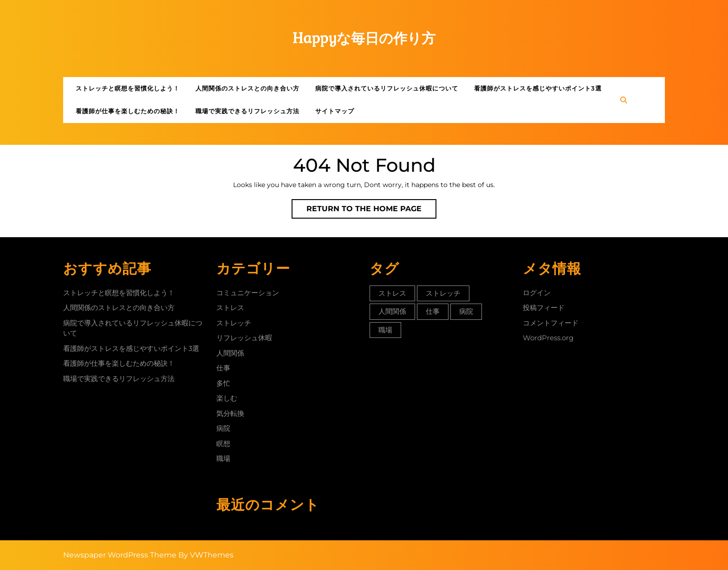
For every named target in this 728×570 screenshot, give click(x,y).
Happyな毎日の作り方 (364, 38)
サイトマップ (335, 111)
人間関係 (230, 353)
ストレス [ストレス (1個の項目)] (392, 293)
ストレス (230, 308)
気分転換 (230, 413)
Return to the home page (371, 211)
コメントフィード (551, 323)
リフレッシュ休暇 (244, 338)
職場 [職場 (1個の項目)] (385, 330)
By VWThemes (206, 555)
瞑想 (223, 444)
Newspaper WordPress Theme (120, 555)
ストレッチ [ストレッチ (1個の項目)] (443, 293)
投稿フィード (544, 308)
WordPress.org (548, 338)
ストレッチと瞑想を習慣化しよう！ (128, 88)
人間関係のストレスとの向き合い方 (247, 88)
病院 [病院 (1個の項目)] (466, 311)
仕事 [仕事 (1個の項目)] (433, 311)
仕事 (223, 368)
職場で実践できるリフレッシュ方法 (247, 111)
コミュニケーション (248, 293)
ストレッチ (234, 323)
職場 (223, 458)
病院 (223, 428)
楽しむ (227, 398)
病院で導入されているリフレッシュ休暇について (387, 88)
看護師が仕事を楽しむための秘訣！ (128, 111)
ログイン (537, 293)
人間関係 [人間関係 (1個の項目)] (392, 311)
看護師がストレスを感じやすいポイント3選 (538, 88)
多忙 (223, 383)
